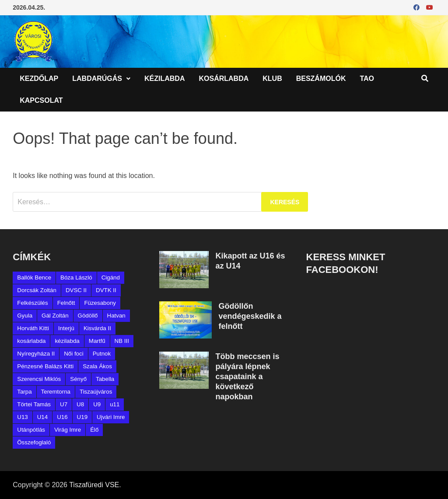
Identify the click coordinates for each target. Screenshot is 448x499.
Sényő (78, 379)
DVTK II (106, 290)
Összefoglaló (34, 442)
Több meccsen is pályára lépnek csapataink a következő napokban (247, 376)
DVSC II (76, 290)
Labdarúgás (97, 79)
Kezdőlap (39, 79)
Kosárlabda (224, 79)
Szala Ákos (97, 366)
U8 (80, 404)
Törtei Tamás (34, 404)
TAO (367, 79)
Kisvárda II (97, 328)
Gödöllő (88, 316)
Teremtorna (56, 392)
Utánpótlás (31, 430)
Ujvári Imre (111, 417)
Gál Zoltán (55, 316)
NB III (122, 341)
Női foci (73, 354)
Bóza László (76, 277)
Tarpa (24, 392)
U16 (62, 417)
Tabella (105, 379)
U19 (82, 417)
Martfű (97, 341)
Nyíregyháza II (36, 354)
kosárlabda (31, 341)
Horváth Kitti (33, 328)
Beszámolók (321, 79)
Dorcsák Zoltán (37, 290)
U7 (64, 404)
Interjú (66, 328)
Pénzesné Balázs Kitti (45, 366)
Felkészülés (32, 303)
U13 (22, 417)
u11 (115, 404)
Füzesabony (100, 303)
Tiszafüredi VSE (94, 485)
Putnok (102, 354)
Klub (272, 79)
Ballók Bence (34, 277)
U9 (97, 404)
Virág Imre (68, 430)
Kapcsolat (41, 100)
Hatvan (116, 316)
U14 (42, 417)
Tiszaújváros (96, 392)
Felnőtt (66, 303)
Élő (94, 430)
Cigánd (111, 277)
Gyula (25, 316)
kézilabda (67, 341)
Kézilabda (164, 79)
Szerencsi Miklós (39, 379)
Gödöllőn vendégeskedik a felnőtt (250, 316)
